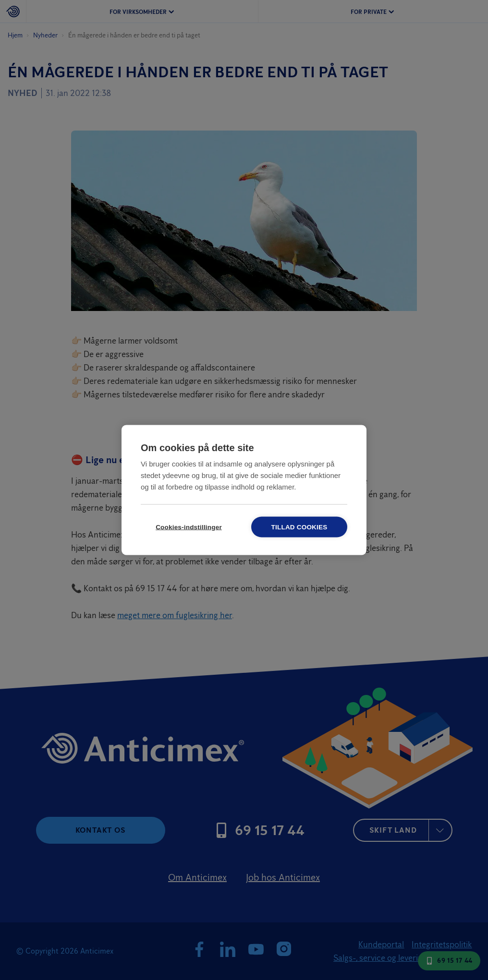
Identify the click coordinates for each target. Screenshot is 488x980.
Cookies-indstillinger (189, 527)
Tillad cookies (299, 527)
